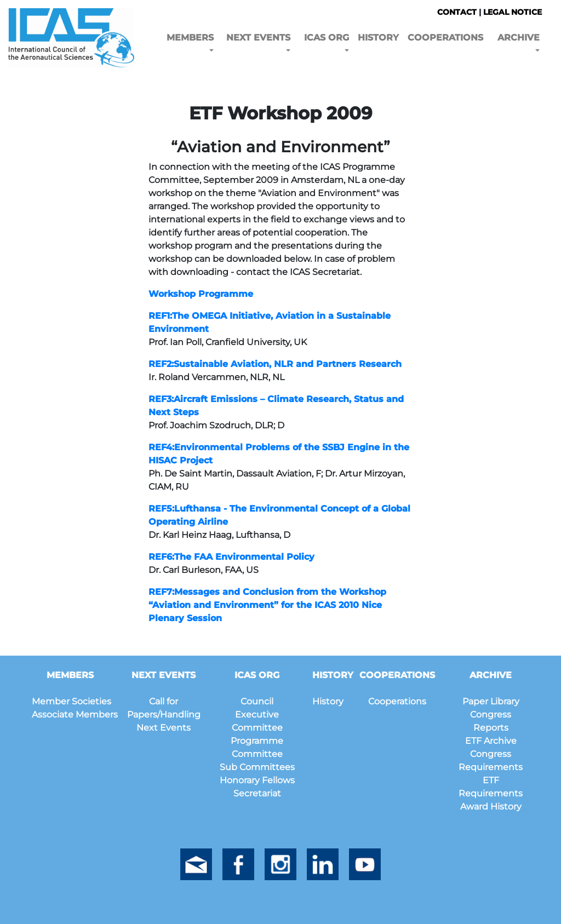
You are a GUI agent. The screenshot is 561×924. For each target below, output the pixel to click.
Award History (491, 807)
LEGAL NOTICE (513, 12)
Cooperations (397, 701)
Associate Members (75, 714)
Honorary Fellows (257, 780)
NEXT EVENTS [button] (258, 38)
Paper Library (491, 701)
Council (257, 701)
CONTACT (457, 12)
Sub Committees (257, 767)
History (328, 701)
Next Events (164, 728)
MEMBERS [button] (190, 38)
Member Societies (71, 701)
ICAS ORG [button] (327, 38)
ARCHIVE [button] (519, 38)
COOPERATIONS (445, 38)
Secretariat (257, 793)
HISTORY (378, 38)
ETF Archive (491, 741)
